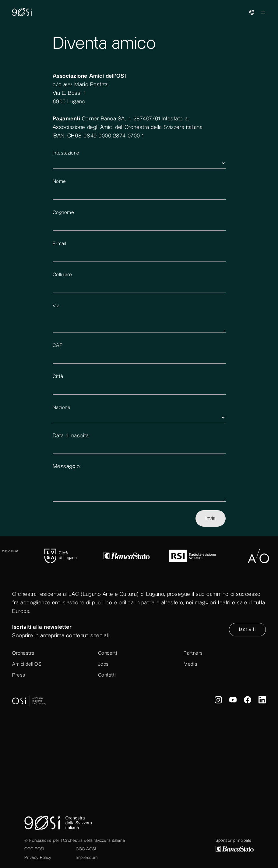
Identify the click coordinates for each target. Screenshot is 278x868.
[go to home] (139, 23)
